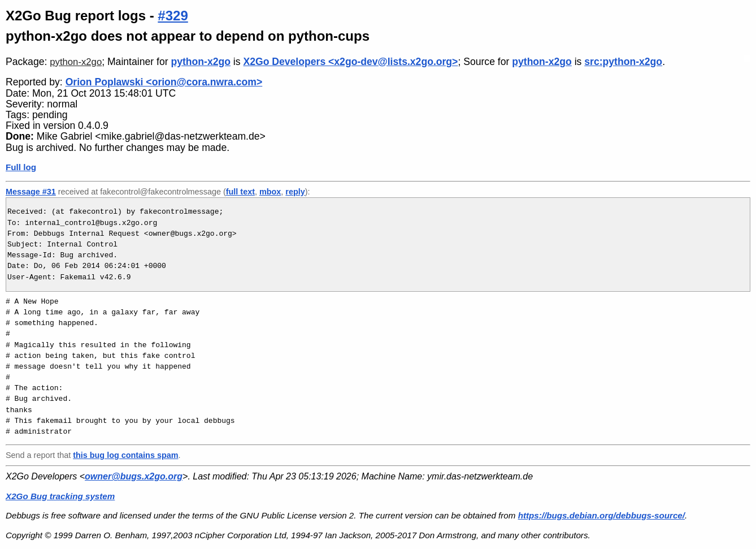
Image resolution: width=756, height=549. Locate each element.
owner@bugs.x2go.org (134, 476)
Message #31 (31, 192)
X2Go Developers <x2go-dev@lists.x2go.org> (350, 62)
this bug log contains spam (125, 455)
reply (295, 192)
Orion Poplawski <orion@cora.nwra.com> (164, 82)
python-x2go (76, 62)
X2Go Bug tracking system (60, 496)
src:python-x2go (623, 62)
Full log (21, 167)
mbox (270, 192)
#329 (173, 16)
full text (240, 192)
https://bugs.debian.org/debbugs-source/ (601, 515)
